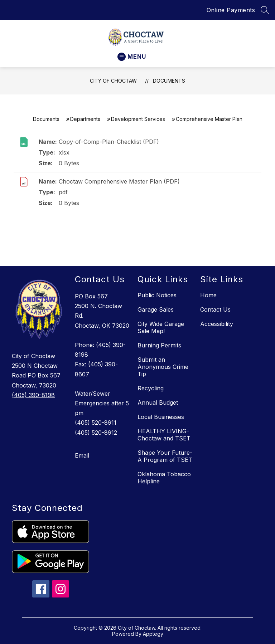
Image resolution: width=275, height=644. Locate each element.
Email (82, 455)
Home (208, 295)
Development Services (138, 119)
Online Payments (231, 10)
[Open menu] (132, 57)
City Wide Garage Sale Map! (161, 327)
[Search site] (265, 10)
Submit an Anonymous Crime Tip (163, 367)
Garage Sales (156, 309)
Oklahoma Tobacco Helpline (164, 478)
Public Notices (157, 295)
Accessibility (217, 324)
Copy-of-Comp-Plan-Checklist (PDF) (109, 142)
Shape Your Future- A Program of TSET (165, 456)
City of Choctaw (113, 81)
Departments (85, 119)
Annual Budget (158, 402)
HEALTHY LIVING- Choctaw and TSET (164, 435)
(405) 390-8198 (33, 395)
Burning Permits (159, 345)
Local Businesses (161, 417)
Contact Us (215, 309)
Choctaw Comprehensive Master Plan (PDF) (119, 181)
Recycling (151, 388)
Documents (169, 81)
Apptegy (153, 634)
